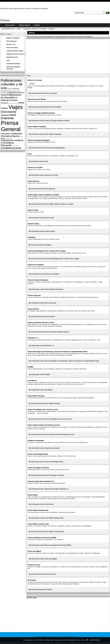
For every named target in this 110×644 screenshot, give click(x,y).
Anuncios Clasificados (12, 134)
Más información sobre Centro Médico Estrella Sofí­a (46, 518)
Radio (3, 138)
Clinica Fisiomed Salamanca (38, 280)
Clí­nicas (32, 84)
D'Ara (30, 154)
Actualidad (6, 148)
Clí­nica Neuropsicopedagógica (39, 140)
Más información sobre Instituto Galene (42, 231)
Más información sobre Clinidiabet (40, 245)
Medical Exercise (12, 57)
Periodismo (5, 103)
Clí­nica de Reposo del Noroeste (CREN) (42, 538)
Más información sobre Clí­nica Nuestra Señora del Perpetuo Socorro (51, 434)
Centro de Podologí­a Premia (38, 454)
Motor (21, 103)
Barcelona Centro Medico (37, 99)
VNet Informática (12, 48)
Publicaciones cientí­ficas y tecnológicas (12, 142)
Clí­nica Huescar (33, 309)
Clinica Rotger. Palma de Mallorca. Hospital (43, 195)
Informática (6, 136)
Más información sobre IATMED (39, 374)
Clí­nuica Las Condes (35, 167)
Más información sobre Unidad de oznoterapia (44, 448)
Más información (95, 640)
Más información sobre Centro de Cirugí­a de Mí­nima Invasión (49, 121)
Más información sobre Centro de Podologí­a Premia (46, 462)
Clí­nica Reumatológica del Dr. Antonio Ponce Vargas (47, 251)
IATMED (30, 367)
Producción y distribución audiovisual (14, 103)
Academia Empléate (13, 64)
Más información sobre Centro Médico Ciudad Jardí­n (46, 532)
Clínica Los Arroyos (35, 80)
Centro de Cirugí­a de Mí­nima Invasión (41, 113)
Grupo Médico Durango (36, 396)
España (37, 25)
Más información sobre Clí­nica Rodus (41, 504)
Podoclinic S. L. (33, 338)
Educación (6, 145)
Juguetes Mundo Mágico (15, 51)
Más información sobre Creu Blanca (41, 390)
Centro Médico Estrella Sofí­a (38, 510)
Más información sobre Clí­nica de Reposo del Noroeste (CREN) (50, 545)
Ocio (4, 112)
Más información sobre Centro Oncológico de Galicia (46, 475)
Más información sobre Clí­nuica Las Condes (43, 175)
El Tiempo (21, 137)
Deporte (15, 136)
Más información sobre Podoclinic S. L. (42, 346)
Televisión (5, 115)
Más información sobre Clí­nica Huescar (42, 316)
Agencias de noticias (15, 146)
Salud (13, 115)
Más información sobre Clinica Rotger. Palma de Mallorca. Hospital (51, 204)
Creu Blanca (32, 381)
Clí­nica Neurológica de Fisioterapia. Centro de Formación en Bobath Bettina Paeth (57, 352)
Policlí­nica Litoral (34, 565)
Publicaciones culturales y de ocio (12, 84)
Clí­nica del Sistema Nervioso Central (41, 323)
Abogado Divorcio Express (15, 54)
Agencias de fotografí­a (9, 139)
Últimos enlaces (24, 25)
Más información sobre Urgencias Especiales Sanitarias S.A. (49, 489)
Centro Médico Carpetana (37, 127)
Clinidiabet (31, 237)
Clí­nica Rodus (33, 495)
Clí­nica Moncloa (33, 181)
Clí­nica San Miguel (34, 551)
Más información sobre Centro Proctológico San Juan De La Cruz (50, 419)
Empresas (7, 118)
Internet (12, 112)
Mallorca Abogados (13, 38)
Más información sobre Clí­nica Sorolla (41, 218)
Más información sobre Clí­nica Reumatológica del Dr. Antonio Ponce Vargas (54, 259)
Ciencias (13, 100)
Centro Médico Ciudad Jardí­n (38, 524)
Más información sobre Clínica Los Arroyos (43, 93)
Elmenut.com (11, 44)
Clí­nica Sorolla (33, 210)
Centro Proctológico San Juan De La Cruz (43, 409)
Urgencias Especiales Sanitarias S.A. (41, 481)
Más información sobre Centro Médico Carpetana (45, 134)
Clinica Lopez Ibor (34, 295)
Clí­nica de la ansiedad (35, 265)
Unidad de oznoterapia (36, 440)
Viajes (15, 107)
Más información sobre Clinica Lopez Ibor (42, 303)
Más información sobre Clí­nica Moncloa (42, 189)
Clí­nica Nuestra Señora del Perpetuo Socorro (44, 425)
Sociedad (17, 148)
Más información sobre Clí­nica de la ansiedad (44, 274)
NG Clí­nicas (32, 580)
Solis (8, 60)
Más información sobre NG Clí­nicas (40, 589)
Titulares (9, 89)
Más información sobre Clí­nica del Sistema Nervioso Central (49, 332)
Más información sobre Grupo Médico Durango (44, 403)
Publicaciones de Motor (16, 93)
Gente (4, 95)
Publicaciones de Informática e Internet (11, 97)
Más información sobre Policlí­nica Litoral (42, 574)
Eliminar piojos (32, 598)
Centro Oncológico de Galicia (38, 468)
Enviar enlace (10, 25)
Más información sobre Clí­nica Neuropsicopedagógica (47, 148)
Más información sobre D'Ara (38, 161)
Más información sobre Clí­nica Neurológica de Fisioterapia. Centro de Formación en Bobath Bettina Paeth (64, 361)
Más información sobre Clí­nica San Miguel (43, 559)
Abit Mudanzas (11, 41)
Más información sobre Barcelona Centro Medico (45, 107)
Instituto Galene (33, 224)
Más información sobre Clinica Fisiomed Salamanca (46, 289)
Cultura (4, 108)
